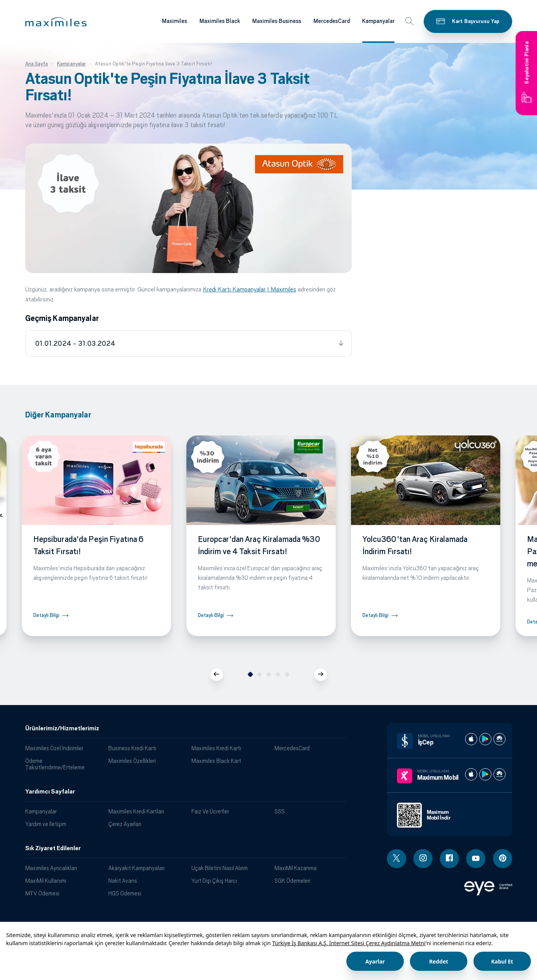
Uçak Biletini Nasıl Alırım (220, 868)
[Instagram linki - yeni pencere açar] (423, 859)
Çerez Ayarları (125, 824)
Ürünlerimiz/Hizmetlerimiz (62, 728)
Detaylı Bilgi (46, 615)
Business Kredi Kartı (132, 748)
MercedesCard (292, 748)
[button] (56, 22)
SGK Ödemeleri (292, 881)
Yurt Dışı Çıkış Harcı (214, 881)
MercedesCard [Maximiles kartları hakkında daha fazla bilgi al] (332, 21)
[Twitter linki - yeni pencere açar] (397, 859)
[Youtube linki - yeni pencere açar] (476, 859)
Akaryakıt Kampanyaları (136, 868)
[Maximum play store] (485, 774)
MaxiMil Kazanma (295, 868)
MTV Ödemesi (42, 893)
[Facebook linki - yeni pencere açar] (449, 859)
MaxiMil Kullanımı (46, 881)
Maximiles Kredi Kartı (216, 748)
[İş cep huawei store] (499, 739)
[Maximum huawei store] (499, 774)
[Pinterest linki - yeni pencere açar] (503, 859)
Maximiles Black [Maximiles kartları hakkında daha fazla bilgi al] (220, 21)
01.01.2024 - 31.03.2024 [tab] (75, 344)
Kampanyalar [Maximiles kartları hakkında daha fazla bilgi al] (378, 21)
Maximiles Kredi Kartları (136, 811)
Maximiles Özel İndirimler (54, 748)
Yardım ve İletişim (46, 824)
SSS (280, 811)
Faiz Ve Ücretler (210, 811)
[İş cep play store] (485, 739)
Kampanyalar (41, 811)
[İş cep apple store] (471, 739)
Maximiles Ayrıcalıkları (51, 868)
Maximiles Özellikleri (132, 761)
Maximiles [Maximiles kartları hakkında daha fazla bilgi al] (175, 21)
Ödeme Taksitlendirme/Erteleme (55, 764)
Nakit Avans (123, 881)
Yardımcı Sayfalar (50, 792)
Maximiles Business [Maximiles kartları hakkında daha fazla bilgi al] (277, 21)
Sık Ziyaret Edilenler (53, 848)
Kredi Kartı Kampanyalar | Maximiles (250, 289)
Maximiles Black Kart (216, 761)
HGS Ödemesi (125, 893)
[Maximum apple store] (471, 774)
